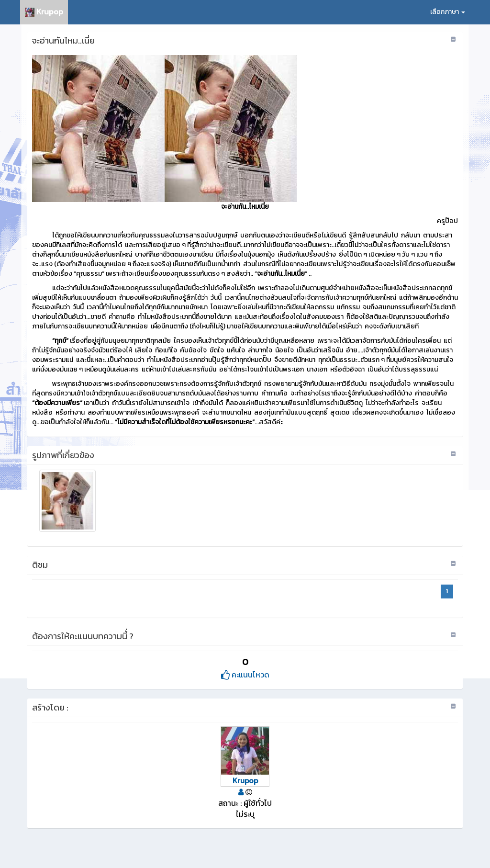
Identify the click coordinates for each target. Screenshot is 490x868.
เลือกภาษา (448, 12)
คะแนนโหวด (245, 675)
